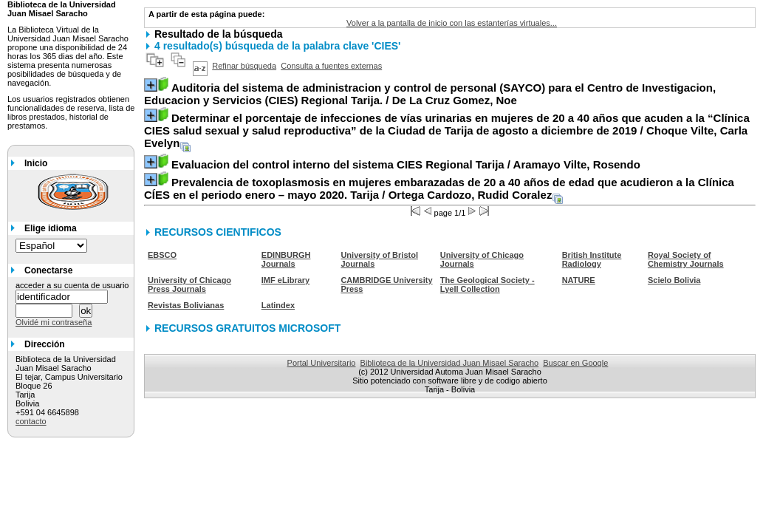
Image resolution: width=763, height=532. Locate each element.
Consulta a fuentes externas (331, 66)
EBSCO (162, 255)
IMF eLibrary (285, 280)
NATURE (579, 280)
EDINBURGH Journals (286, 259)
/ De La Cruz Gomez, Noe (430, 94)
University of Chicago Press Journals (189, 284)
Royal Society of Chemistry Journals (686, 259)
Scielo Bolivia (674, 280)
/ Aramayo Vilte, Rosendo (406, 164)
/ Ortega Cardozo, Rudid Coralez (439, 188)
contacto (31, 421)
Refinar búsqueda (244, 66)
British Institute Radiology (592, 259)
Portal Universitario (322, 363)
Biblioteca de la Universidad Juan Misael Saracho (450, 363)
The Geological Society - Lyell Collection (487, 284)
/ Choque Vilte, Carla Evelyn (447, 130)
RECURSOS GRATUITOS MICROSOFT (247, 328)
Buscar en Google (575, 363)
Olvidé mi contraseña (54, 322)
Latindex (278, 305)
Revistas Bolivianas (186, 305)
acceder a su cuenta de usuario (72, 285)
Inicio (36, 163)
